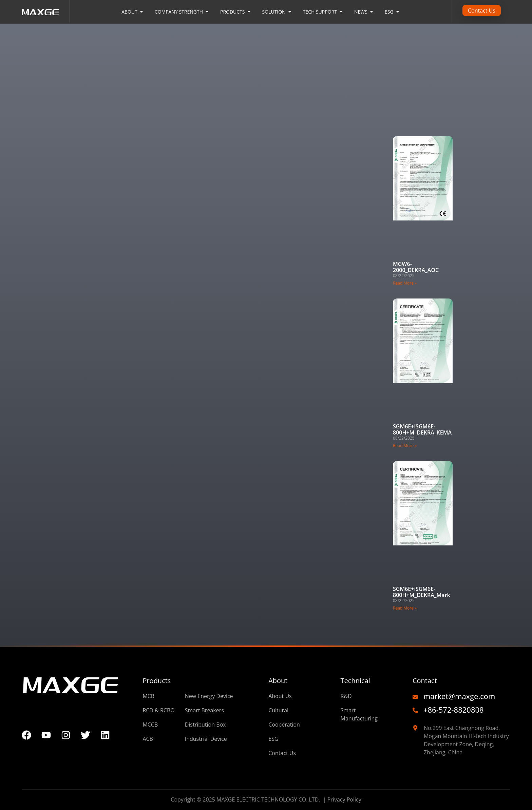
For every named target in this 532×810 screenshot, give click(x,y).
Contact (425, 681)
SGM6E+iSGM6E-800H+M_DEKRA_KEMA (422, 429)
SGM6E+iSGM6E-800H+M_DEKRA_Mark (422, 592)
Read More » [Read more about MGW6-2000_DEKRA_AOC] (405, 283)
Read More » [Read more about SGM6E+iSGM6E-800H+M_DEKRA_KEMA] (405, 446)
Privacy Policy (344, 799)
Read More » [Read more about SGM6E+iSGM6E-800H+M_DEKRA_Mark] (405, 608)
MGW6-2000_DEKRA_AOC (416, 267)
